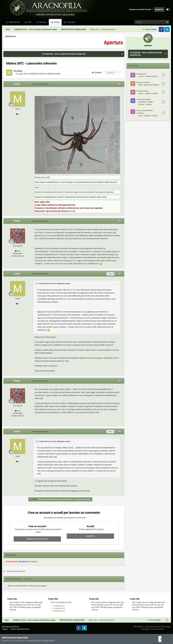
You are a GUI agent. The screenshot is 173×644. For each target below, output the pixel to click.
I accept (163, 639)
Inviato (41, 84)
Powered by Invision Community (152, 629)
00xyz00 (41, 499)
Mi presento (141, 74)
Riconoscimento (143, 82)
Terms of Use (34, 641)
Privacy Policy (49, 641)
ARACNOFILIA (14, 22)
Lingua (5, 629)
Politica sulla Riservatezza (20, 629)
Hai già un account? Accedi (141, 9)
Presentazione (142, 91)
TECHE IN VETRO (144, 99)
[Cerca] (143, 22)
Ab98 (141, 85)
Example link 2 (59, 608)
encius (141, 76)
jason (141, 116)
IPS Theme (6, 627)
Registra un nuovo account (37, 539)
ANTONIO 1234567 (146, 102)
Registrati (159, 9)
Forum (56, 22)
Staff (29, 22)
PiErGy (17, 221)
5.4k (18, 251)
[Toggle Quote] (36, 283)
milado (19, 71)
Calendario (71, 22)
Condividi (97, 73)
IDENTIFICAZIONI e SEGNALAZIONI (45, 74)
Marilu (141, 93)
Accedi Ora (90, 536)
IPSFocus (16, 627)
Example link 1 (59, 606)
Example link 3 (59, 611)
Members (42, 22)
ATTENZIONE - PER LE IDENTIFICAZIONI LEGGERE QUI (64, 54)
